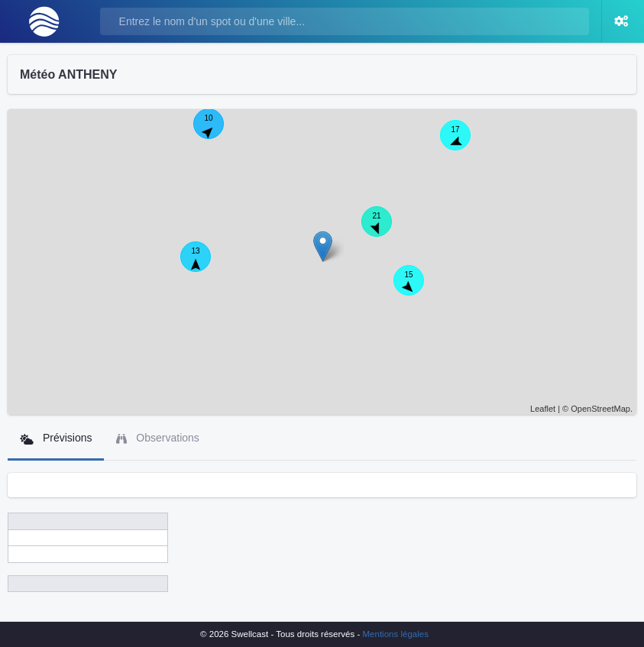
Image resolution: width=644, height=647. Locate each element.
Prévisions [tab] (56, 438)
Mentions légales (396, 634)
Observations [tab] (157, 438)
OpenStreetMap (600, 409)
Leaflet (543, 409)
